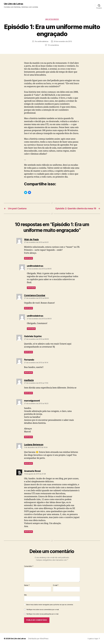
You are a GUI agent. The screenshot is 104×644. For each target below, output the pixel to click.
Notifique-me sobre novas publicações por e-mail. (43, 614)
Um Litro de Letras (13, 4)
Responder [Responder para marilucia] (28, 393)
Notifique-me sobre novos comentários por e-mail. (43, 609)
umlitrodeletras (43, 41)
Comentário (29, 566)
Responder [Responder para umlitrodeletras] (31, 288)
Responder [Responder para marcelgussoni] (28, 437)
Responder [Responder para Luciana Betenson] (28, 463)
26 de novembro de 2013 (63, 41)
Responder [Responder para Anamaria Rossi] (28, 532)
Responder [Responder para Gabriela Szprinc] (28, 352)
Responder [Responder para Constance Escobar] (28, 308)
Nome (27, 585)
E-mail (56, 585)
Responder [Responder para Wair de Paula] (28, 258)
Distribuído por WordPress (38, 639)
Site (25, 595)
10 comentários (53, 45)
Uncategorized (52, 19)
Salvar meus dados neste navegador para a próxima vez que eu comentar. (50, 605)
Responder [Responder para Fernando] (28, 373)
